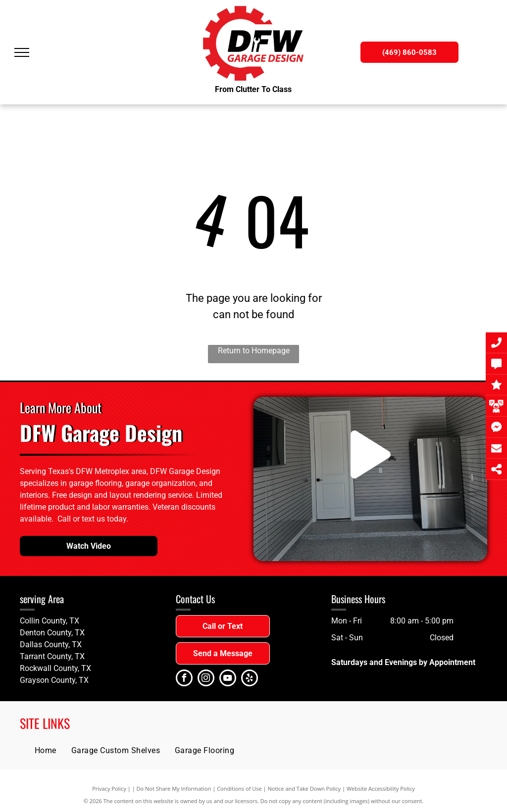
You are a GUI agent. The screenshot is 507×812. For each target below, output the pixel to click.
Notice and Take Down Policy (304, 788)
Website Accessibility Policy (381, 788)
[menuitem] (46, 751)
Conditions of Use (239, 788)
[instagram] (206, 679)
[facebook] (184, 679)
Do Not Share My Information (174, 788)
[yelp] (250, 679)
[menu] (22, 52)
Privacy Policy (109, 788)
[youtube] (228, 679)
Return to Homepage (254, 351)
